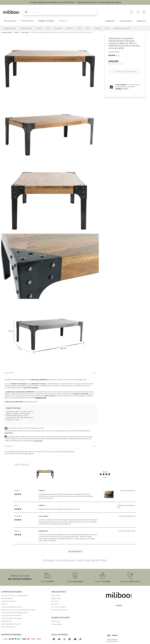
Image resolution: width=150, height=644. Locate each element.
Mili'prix (63, 21)
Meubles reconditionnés (121, 28)
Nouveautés (10, 21)
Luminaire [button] (97, 28)
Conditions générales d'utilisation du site (15, 613)
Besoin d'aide (56, 596)
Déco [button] (107, 28)
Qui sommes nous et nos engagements (14, 596)
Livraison (4, 604)
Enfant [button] (79, 28)
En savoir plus (38, 441)
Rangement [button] (58, 28)
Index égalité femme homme (11, 624)
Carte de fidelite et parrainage (12, 618)
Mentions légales (7, 598)
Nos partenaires (57, 624)
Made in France (46, 21)
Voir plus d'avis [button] (75, 551)
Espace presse (56, 598)
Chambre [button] (70, 28)
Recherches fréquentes (59, 610)
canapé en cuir (41, 398)
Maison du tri (9, 433)
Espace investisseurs (8, 627)
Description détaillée (114, 52)
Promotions (27, 21)
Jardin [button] (88, 28)
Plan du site (55, 604)
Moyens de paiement (8, 601)
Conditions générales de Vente (12, 607)
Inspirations (110, 21)
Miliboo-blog (56, 621)
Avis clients (55, 601)
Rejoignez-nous (7, 621)
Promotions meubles (58, 607)
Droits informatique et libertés (11, 615)
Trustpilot (119, 605)
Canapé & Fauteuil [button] (10, 28)
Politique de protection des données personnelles (18, 610)
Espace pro (142, 21)
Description (9, 373)
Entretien (9, 446)
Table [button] (48, 28)
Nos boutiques (126, 21)
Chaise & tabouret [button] (26, 28)
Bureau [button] (39, 28)
